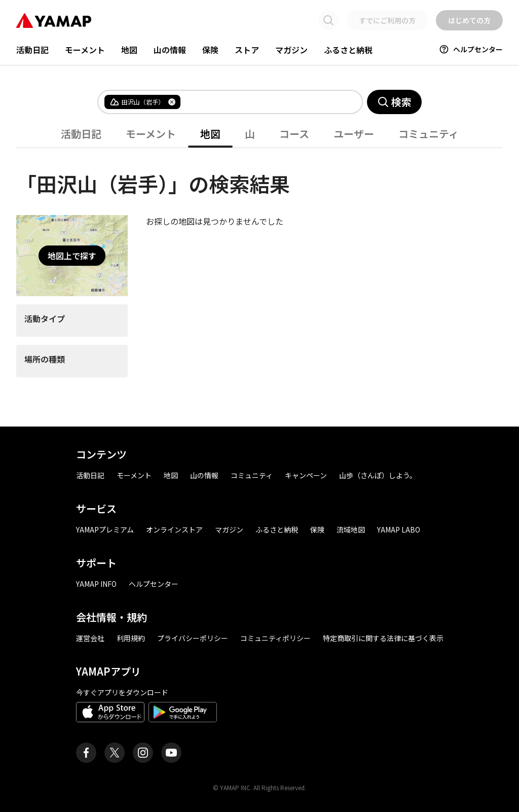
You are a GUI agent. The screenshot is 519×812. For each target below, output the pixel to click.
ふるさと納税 (348, 50)
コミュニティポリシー (275, 638)
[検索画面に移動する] (328, 20)
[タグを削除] (172, 102)
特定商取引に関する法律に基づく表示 (383, 638)
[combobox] (263, 102)
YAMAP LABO (399, 529)
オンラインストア (174, 529)
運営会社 (90, 638)
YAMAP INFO (96, 584)
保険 (210, 50)
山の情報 (170, 50)
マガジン (291, 50)
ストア (247, 50)
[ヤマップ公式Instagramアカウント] (143, 753)
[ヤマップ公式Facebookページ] (86, 753)
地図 (129, 50)
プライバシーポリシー (193, 638)
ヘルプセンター (471, 49)
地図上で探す (72, 256)
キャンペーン (306, 475)
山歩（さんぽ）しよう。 (378, 475)
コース (294, 134)
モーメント (85, 50)
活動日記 (32, 50)
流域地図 (351, 529)
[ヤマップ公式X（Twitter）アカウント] (115, 753)
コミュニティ (429, 134)
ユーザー (354, 134)
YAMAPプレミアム (105, 529)
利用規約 (131, 638)
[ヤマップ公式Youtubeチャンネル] (171, 753)
